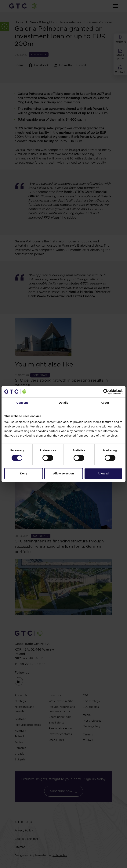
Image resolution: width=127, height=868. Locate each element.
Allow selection (63, 473)
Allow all (103, 473)
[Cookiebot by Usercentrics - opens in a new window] (106, 392)
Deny (24, 473)
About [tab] (105, 403)
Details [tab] (63, 403)
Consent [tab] (22, 403)
